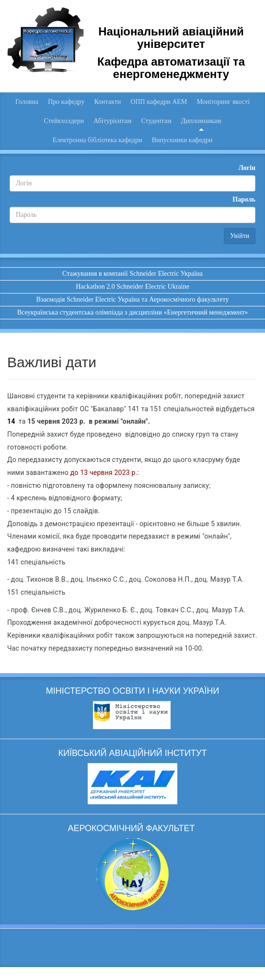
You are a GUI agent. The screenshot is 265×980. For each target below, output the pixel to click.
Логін (247, 168)
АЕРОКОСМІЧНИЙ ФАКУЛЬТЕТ (132, 828)
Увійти (240, 236)
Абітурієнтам (112, 121)
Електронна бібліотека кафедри (98, 140)
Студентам (156, 121)
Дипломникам (201, 121)
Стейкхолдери (64, 121)
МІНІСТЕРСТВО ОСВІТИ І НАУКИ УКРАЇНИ (133, 691)
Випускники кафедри (182, 140)
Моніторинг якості (223, 102)
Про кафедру (66, 102)
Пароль (244, 199)
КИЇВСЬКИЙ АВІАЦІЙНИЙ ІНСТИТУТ (133, 753)
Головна (27, 102)
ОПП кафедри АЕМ (159, 102)
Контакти (107, 102)
